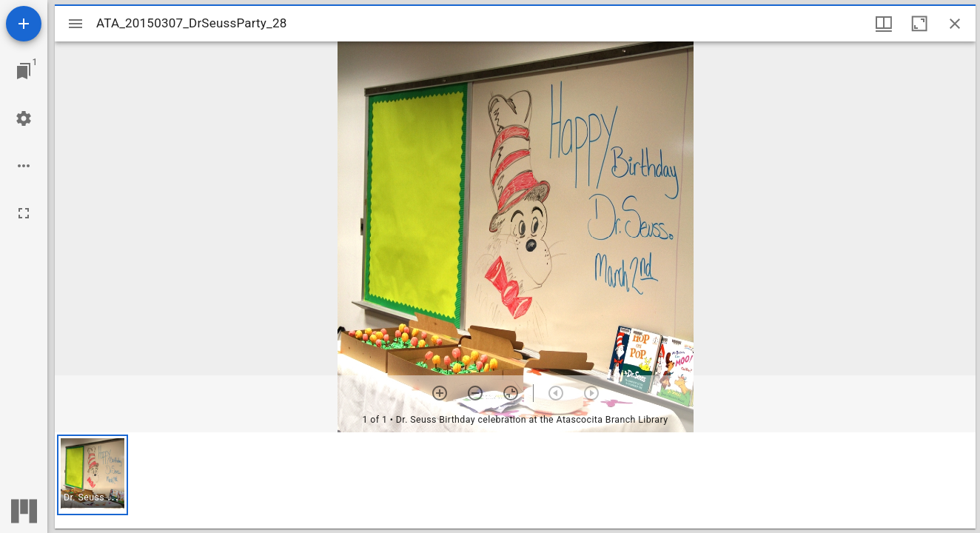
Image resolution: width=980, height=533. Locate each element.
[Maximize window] (919, 24)
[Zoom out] (475, 393)
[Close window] (955, 24)
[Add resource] (24, 24)
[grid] (515, 480)
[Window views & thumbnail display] (884, 24)
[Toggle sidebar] (75, 24)
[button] (93, 475)
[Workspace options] (24, 166)
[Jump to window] (24, 71)
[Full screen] (24, 213)
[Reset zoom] (511, 393)
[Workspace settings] (24, 118)
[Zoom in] (440, 393)
